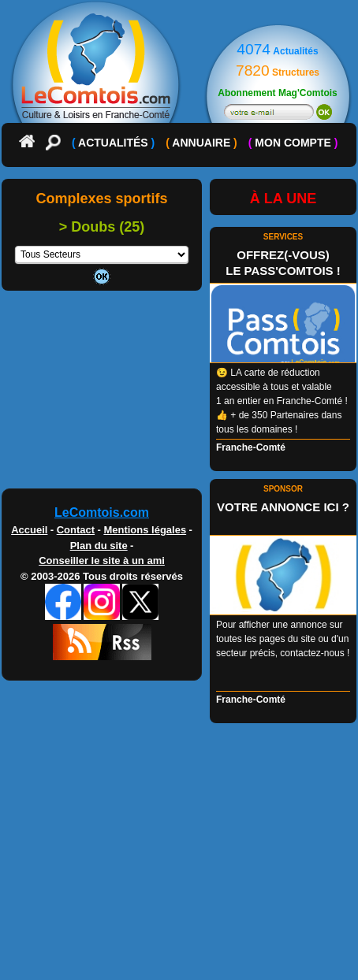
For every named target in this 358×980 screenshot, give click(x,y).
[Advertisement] (179, 395)
